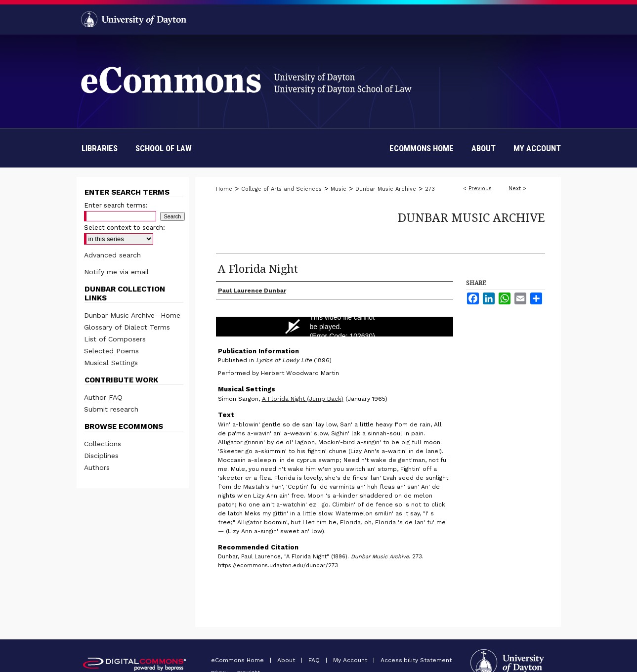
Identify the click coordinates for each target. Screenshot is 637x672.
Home (224, 189)
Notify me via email (116, 272)
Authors (97, 467)
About (287, 660)
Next (515, 189)
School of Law (164, 148)
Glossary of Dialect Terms (127, 327)
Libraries (100, 148)
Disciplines (101, 456)
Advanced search (112, 255)
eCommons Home (238, 660)
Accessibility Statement (416, 660)
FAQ (315, 660)
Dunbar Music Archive (386, 189)
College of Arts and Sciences (281, 189)
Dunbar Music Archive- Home (132, 315)
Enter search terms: (116, 205)
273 (430, 189)
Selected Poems (111, 351)
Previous (480, 189)
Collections (103, 444)
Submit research (111, 409)
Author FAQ (103, 397)
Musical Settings (111, 363)
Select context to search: (125, 228)
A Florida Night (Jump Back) (303, 399)
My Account (351, 660)
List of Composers (115, 339)
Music (339, 189)
